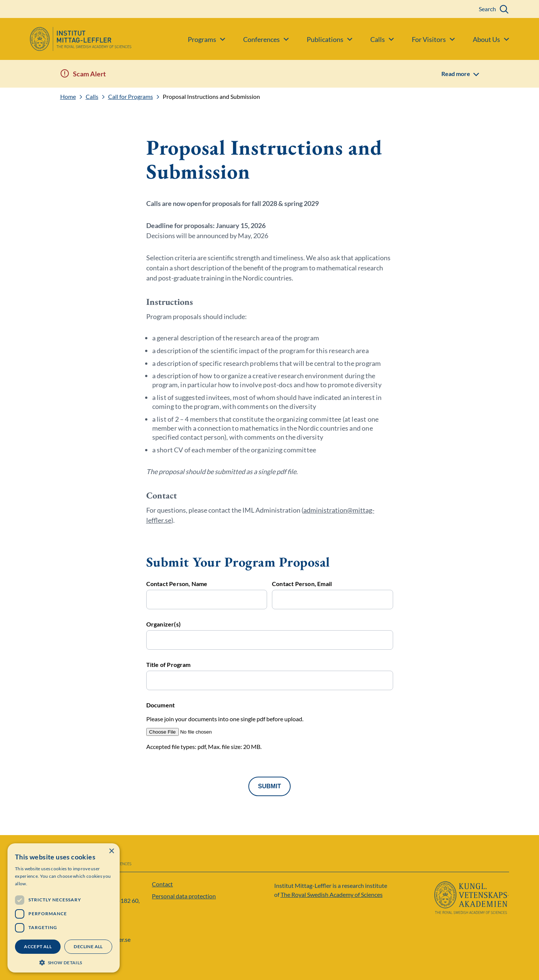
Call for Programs (131, 97)
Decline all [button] (88, 946)
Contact (162, 884)
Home (68, 97)
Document (161, 705)
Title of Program (169, 665)
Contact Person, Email (302, 584)
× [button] (111, 851)
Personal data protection (184, 896)
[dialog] (64, 908)
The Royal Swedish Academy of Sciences (332, 894)
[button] (64, 962)
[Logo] (66, 39)
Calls (92, 97)
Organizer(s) (163, 624)
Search (487, 9)
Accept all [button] (38, 946)
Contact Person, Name (177, 584)
